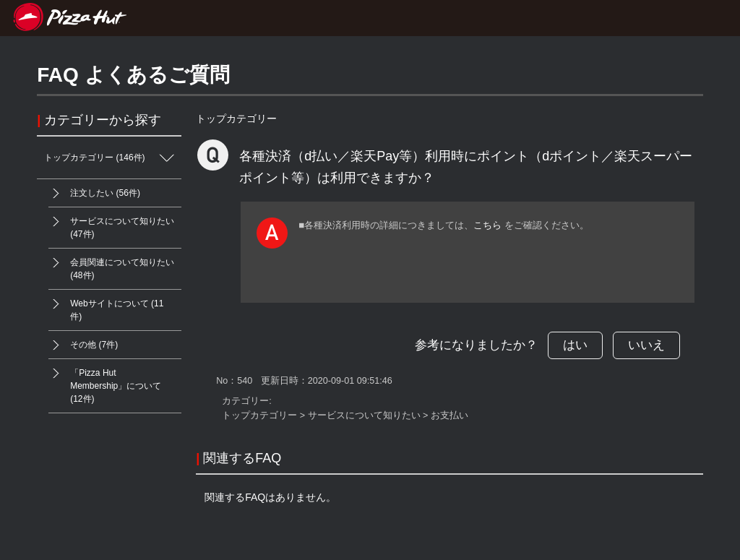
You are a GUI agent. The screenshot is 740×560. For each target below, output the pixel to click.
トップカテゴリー (236, 119)
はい (575, 345)
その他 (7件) (83, 345)
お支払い (449, 415)
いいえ (646, 345)
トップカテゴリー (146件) (113, 158)
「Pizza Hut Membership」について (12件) (105, 382)
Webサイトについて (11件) (106, 306)
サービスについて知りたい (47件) (111, 223)
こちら (487, 225)
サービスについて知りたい (364, 415)
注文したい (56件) (94, 193)
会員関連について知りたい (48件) (111, 264)
